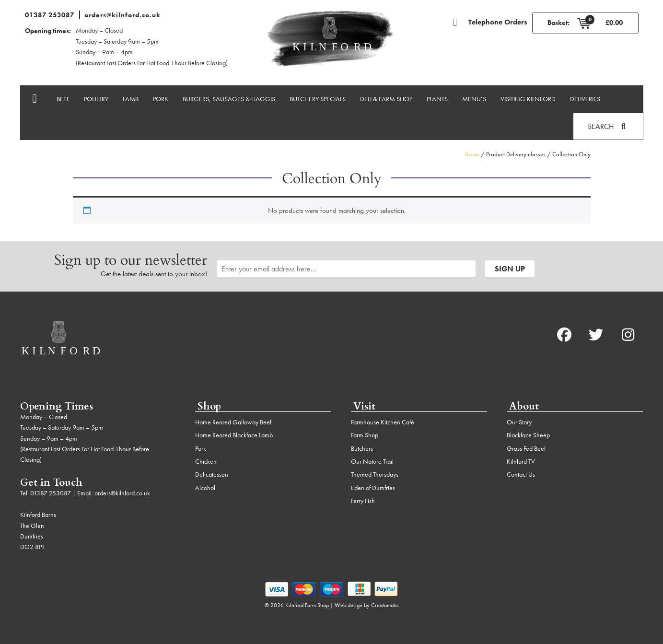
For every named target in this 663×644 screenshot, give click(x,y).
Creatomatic (385, 605)
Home (472, 154)
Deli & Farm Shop (386, 99)
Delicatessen (212, 474)
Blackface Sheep (528, 435)
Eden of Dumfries (373, 488)
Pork (161, 99)
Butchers (362, 448)
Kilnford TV (521, 461)
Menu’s (474, 99)
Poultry (96, 99)
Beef (63, 99)
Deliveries (585, 99)
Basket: (558, 23)
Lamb (131, 99)
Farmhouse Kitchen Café (383, 422)
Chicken (206, 461)
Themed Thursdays (375, 474)
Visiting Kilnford (528, 99)
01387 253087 (50, 15)
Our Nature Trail (372, 461)
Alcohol (205, 488)
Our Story (519, 422)
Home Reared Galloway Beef (233, 422)
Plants (437, 99)
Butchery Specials (318, 99)
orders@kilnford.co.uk (122, 15)
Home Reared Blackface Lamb (234, 435)
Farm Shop (365, 435)
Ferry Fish (363, 501)
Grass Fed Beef (526, 448)
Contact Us (521, 474)
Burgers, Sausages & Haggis (229, 99)
